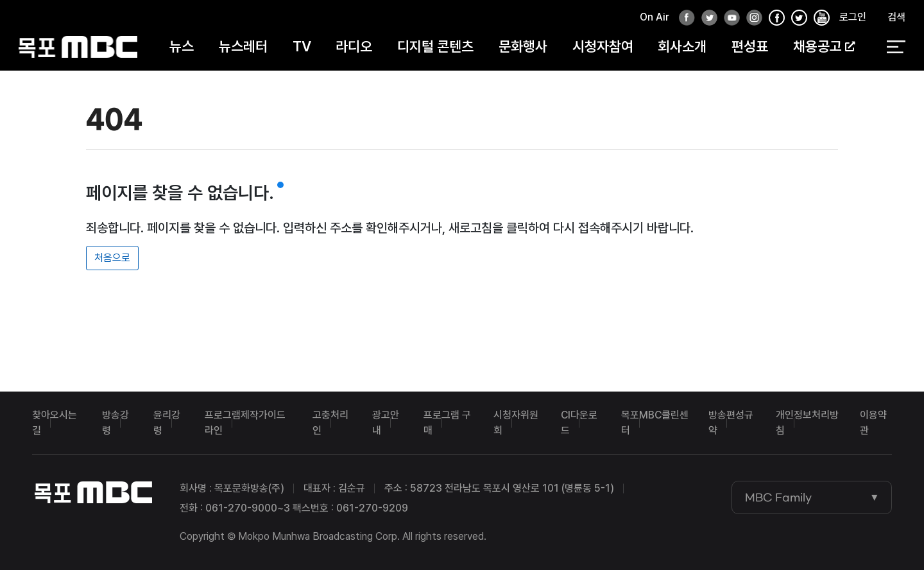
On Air (654, 17)
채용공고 (824, 46)
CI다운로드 (579, 423)
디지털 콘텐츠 (435, 46)
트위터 (706, 18)
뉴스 (182, 46)
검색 (896, 17)
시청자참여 (603, 46)
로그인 (853, 17)
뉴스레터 (243, 46)
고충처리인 (330, 423)
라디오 (354, 46)
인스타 (751, 18)
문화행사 (523, 46)
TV (302, 46)
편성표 (750, 46)
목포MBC (78, 47)
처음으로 (112, 258)
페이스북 (683, 18)
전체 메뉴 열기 (896, 47)
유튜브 (728, 18)
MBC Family (778, 497)
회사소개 (682, 46)
